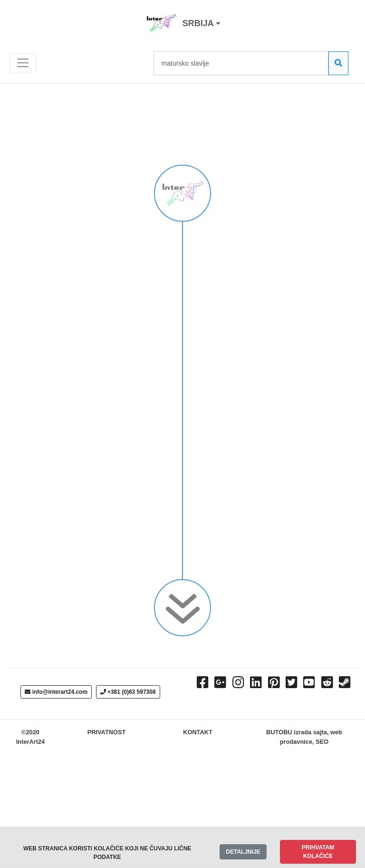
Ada (27, 439)
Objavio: (66, 439)
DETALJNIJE (243, 852)
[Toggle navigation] (23, 63)
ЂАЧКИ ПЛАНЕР (60, 255)
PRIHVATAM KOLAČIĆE (318, 852)
